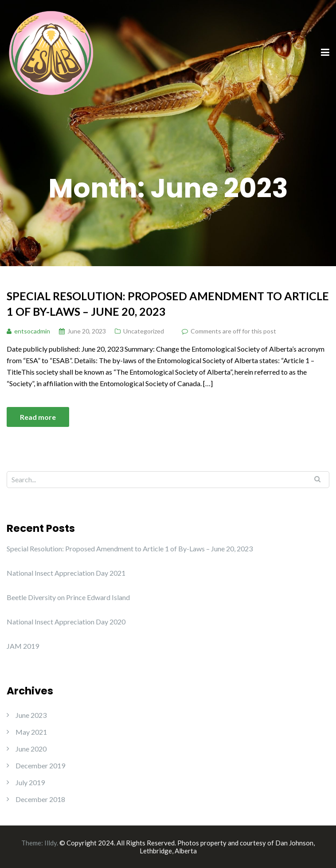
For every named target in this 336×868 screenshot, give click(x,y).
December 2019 (40, 765)
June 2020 (31, 749)
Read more (38, 417)
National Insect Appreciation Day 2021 (66, 573)
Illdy (51, 843)
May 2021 (31, 732)
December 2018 (40, 799)
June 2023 (31, 715)
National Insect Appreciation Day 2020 (66, 622)
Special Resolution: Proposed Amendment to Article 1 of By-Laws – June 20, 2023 (168, 304)
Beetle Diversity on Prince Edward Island (68, 597)
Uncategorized (144, 331)
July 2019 (30, 782)
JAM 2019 (23, 646)
